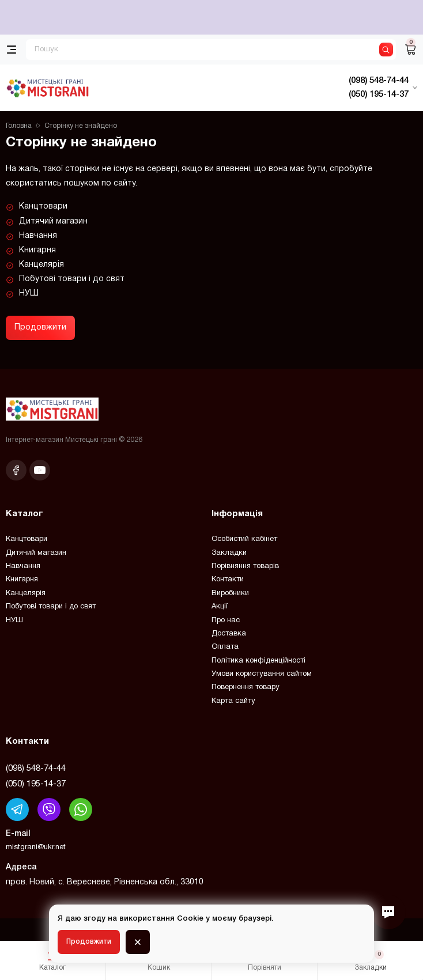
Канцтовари (43, 207)
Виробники (230, 593)
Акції (220, 607)
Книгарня (37, 250)
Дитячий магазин (53, 222)
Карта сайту (233, 701)
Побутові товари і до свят (72, 279)
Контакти (228, 580)
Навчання (38, 236)
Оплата (225, 647)
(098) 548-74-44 (36, 769)
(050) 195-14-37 (36, 784)
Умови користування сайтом (262, 674)
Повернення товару (246, 687)
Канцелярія (41, 265)
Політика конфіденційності (258, 661)
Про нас (226, 620)
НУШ (29, 294)
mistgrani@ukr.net (36, 847)
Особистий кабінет (244, 539)
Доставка (229, 634)
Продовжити (40, 328)
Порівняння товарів (245, 566)
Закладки (229, 553)
